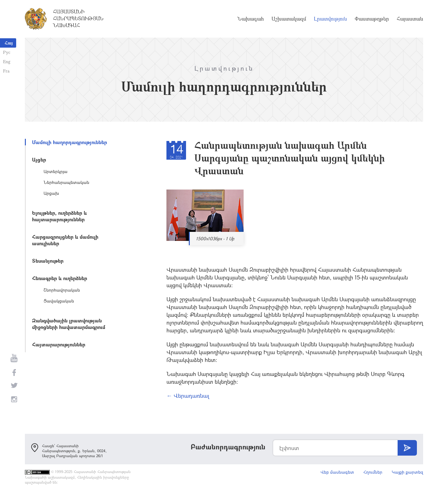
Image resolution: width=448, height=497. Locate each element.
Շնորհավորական (62, 290)
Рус (7, 52)
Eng (7, 61)
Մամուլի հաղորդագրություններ (70, 142)
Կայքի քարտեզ (407, 472)
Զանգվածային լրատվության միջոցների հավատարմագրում (69, 324)
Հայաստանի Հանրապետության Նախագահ (78, 18)
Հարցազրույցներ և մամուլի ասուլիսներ (65, 240)
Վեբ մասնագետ (337, 472)
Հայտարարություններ (59, 344)
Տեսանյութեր (48, 261)
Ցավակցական (59, 301)
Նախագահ (251, 19)
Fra (6, 71)
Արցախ (51, 193)
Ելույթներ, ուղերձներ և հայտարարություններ (59, 216)
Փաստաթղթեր (372, 19)
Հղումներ (373, 472)
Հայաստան (410, 19)
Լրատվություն (330, 19)
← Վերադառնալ (188, 396)
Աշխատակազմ (289, 19)
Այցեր (39, 159)
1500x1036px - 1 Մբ (215, 239)
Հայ (9, 43)
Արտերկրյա (56, 171)
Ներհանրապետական (66, 182)
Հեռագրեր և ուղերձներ (60, 278)
